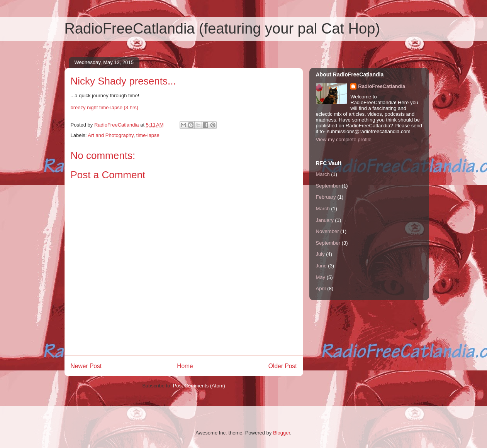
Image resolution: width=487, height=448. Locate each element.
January (325, 220)
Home (185, 366)
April (321, 288)
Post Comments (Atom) (199, 386)
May (321, 277)
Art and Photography (110, 135)
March (323, 174)
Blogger (282, 433)
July (320, 254)
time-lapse (148, 135)
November (327, 231)
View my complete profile (344, 139)
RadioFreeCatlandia (382, 86)
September (328, 186)
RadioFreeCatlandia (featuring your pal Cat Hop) (222, 29)
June (321, 266)
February (326, 197)
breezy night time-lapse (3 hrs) (105, 107)
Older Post (283, 366)
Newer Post (86, 366)
